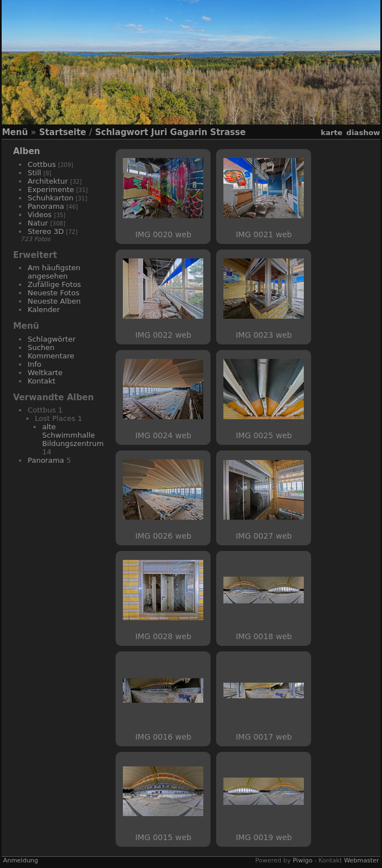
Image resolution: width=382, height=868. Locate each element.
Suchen (41, 347)
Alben (26, 151)
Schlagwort (121, 132)
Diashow (363, 133)
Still (34, 173)
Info (34, 364)
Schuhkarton (50, 198)
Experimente (51, 190)
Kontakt (41, 381)
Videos (39, 215)
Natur (37, 223)
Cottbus (42, 164)
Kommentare (51, 356)
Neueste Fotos (53, 293)
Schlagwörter (51, 339)
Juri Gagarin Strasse (199, 132)
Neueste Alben (54, 301)
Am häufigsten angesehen (54, 272)
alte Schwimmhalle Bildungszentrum (73, 435)
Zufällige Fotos (54, 284)
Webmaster (362, 860)
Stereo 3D (46, 231)
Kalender (44, 310)
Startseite (63, 132)
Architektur (47, 181)
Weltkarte (45, 373)
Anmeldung (20, 860)
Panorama (46, 206)
